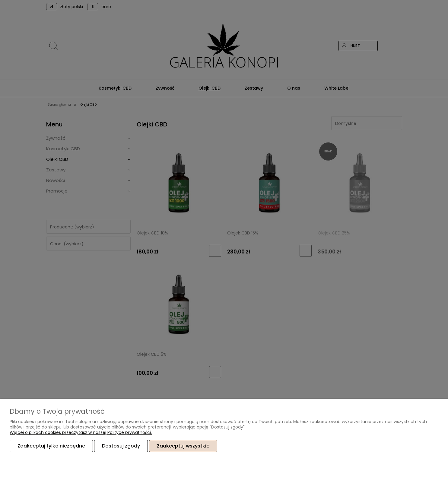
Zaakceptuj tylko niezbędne (51, 446)
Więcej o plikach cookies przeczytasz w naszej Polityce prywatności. (81, 432)
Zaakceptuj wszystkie (183, 446)
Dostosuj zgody (121, 446)
